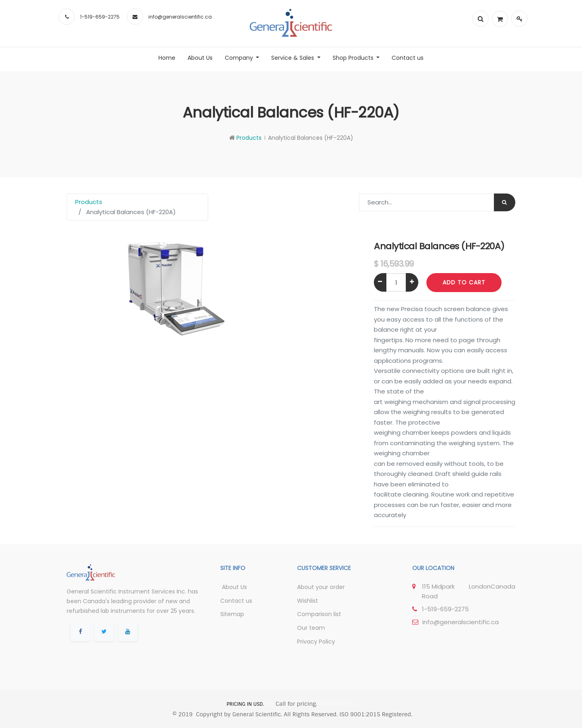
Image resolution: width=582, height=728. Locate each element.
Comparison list (319, 614)
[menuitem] (167, 58)
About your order (321, 587)
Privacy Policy (316, 642)
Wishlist (308, 601)
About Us (234, 587)
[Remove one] (380, 282)
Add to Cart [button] (464, 282)
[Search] (505, 202)
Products (249, 138)
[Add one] (412, 282)
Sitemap (232, 614)
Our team (311, 628)
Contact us (236, 601)
